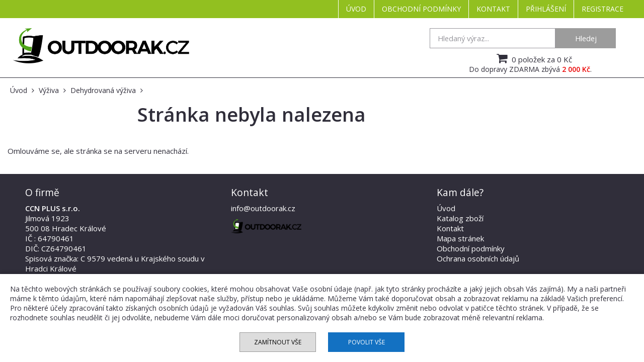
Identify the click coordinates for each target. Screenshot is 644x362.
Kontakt (493, 9)
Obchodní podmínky (421, 9)
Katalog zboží (460, 218)
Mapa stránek (460, 238)
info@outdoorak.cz (263, 208)
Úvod (356, 9)
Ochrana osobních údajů (478, 258)
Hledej (586, 38)
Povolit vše (367, 342)
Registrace (602, 9)
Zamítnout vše (278, 342)
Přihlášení (546, 9)
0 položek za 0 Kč (533, 58)
